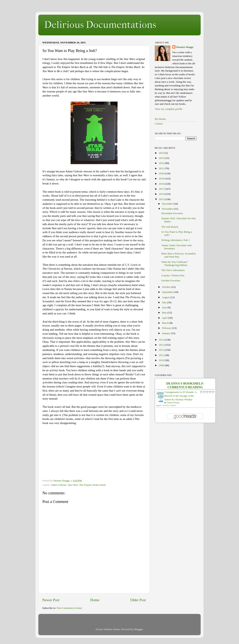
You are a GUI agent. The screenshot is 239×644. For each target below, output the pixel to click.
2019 (162, 178)
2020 (162, 173)
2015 (162, 199)
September (168, 292)
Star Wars (73, 485)
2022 (162, 163)
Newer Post (51, 600)
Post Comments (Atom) (69, 608)
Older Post (138, 600)
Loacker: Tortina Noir (173, 275)
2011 (162, 355)
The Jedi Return (170, 227)
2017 (162, 189)
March (166, 323)
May (165, 313)
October (167, 287)
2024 (162, 153)
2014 (162, 340)
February (167, 328)
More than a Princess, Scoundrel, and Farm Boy (179, 255)
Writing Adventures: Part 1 (176, 240)
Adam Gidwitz (58, 485)
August (166, 297)
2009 (162, 365)
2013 (162, 345)
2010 (162, 360)
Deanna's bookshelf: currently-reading (185, 385)
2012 (162, 350)
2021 (162, 168)
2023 (162, 158)
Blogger (139, 629)
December (168, 204)
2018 (162, 184)
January (166, 333)
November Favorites (172, 213)
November (168, 209)
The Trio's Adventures (173, 270)
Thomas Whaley (173, 403)
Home (95, 600)
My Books (160, 119)
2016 (162, 194)
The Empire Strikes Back (93, 485)
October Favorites (171, 280)
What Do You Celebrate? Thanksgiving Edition (175, 263)
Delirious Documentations (100, 25)
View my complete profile (168, 109)
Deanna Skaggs (185, 47)
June (165, 307)
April (165, 318)
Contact (159, 124)
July (164, 302)
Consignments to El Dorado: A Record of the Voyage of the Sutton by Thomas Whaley (181, 396)
